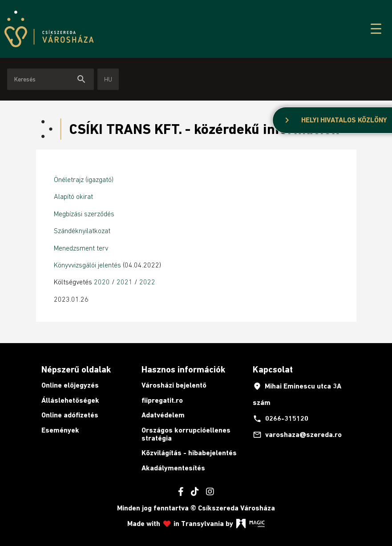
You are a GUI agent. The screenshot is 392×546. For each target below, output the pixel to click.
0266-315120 (281, 419)
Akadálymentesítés (173, 468)
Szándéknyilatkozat (82, 231)
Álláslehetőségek (70, 400)
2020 (102, 282)
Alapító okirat (73, 196)
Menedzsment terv (81, 248)
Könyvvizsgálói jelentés (88, 265)
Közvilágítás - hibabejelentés (189, 453)
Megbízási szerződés (84, 214)
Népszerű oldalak (76, 369)
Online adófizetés (70, 415)
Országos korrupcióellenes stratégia (186, 434)
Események (60, 430)
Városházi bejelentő (174, 385)
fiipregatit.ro (162, 400)
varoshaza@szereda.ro (297, 435)
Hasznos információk (183, 369)
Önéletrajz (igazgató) (84, 179)
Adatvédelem (163, 415)
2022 (147, 282)
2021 (125, 282)
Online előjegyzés (70, 385)
